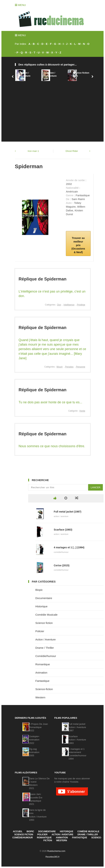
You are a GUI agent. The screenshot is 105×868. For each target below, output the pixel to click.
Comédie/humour (46, 656)
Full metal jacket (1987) (68, 512)
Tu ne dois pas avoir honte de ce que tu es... (51, 402)
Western (40, 697)
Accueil (18, 831)
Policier (40, 631)
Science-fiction (44, 689)
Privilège (81, 305)
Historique (41, 606)
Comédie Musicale (46, 615)
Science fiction (44, 623)
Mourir (60, 367)
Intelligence (69, 305)
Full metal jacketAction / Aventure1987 (77, 727)
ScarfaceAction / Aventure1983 (77, 740)
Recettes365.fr (52, 857)
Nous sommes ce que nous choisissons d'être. (52, 446)
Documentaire (44, 598)
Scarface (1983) (63, 530)
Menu (20, 5)
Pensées (69, 367)
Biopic (39, 590)
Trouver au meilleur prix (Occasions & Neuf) (78, 245)
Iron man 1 (33, 151)
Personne (80, 367)
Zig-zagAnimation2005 (34, 752)
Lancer (95, 487)
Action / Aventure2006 (25, 76)
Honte (82, 411)
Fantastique (42, 681)
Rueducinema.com (56, 851)
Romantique (43, 664)
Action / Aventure (52, 74)
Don (59, 305)
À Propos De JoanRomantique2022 (38, 727)
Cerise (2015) (62, 565)
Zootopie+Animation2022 (34, 740)
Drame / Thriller (45, 648)
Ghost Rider (72, 151)
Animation (41, 673)
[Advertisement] (53, 109)
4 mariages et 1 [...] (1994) (69, 547)
